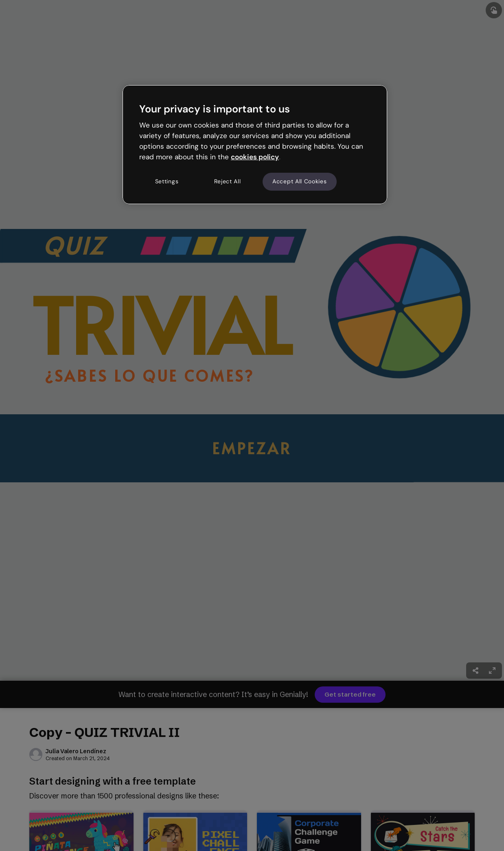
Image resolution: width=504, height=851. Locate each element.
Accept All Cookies (300, 181)
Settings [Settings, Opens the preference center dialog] (167, 181)
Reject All (228, 181)
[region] (255, 145)
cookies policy (255, 157)
